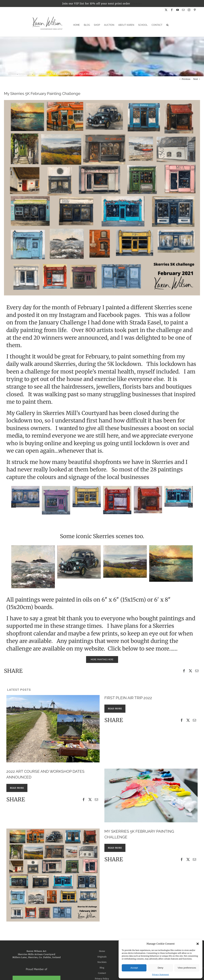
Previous (186, 79)
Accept (134, 968)
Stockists (102, 962)
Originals (102, 957)
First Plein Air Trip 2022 (128, 698)
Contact (102, 973)
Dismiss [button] (136, 3)
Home (102, 951)
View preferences (187, 968)
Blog (102, 968)
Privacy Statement (160, 975)
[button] (198, 944)
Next (196, 79)
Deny (160, 968)
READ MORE (115, 709)
